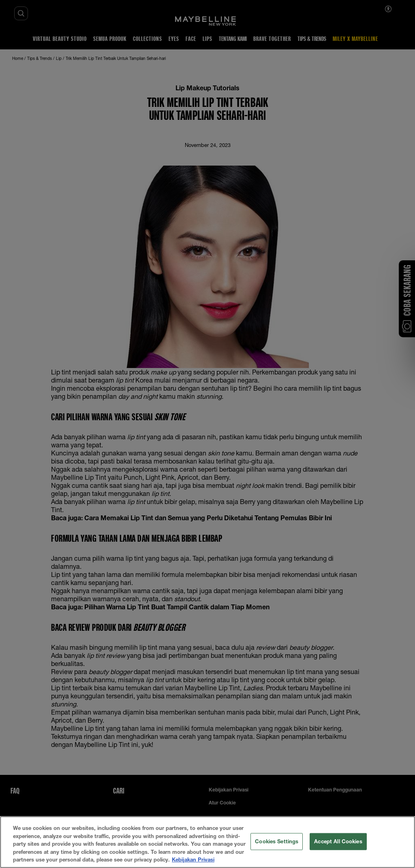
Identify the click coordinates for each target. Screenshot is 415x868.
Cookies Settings (277, 841)
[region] (207, 842)
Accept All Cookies (338, 841)
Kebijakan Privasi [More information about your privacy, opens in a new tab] (193, 859)
